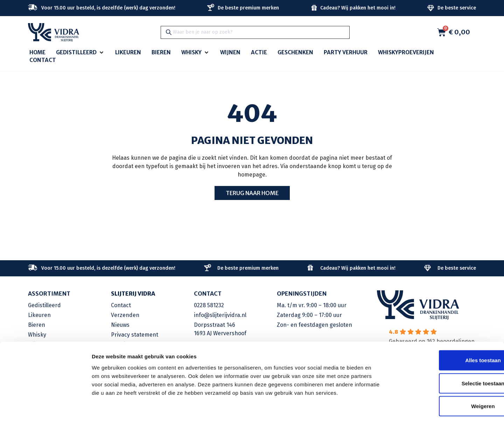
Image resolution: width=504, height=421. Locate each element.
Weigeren (445, 375)
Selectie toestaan (446, 352)
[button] (80, 53)
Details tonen (378, 407)
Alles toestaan (446, 329)
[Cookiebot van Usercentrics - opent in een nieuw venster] (45, 407)
